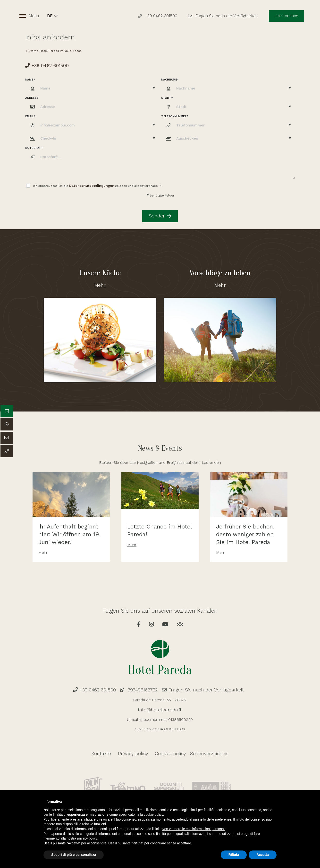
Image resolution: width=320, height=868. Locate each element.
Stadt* (167, 96)
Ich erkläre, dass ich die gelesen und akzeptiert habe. (94, 183)
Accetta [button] (263, 855)
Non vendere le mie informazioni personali (193, 829)
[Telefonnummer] (228, 123)
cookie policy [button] (153, 814)
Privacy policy (136, 746)
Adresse (32, 96)
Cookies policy (168, 746)
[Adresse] (98, 105)
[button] (92, 136)
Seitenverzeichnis (202, 746)
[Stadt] (228, 105)
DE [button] (53, 16)
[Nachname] (228, 86)
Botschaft (34, 146)
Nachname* (170, 77)
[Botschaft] (166, 163)
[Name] (92, 86)
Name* (30, 77)
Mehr (100, 277)
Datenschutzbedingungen (88, 183)
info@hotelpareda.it (160, 703)
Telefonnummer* (175, 114)
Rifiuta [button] (234, 855)
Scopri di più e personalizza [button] (74, 855)
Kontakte (110, 746)
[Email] (92, 123)
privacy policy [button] (87, 838)
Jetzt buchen (285, 16)
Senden (160, 211)
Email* (30, 114)
